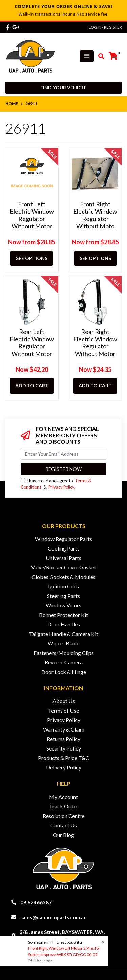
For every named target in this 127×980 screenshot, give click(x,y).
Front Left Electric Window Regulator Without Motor (32, 215)
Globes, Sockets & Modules (63, 577)
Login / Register (105, 27)
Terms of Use (63, 710)
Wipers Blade (63, 643)
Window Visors (63, 605)
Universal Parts (63, 558)
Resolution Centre (63, 816)
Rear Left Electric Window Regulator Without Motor (32, 343)
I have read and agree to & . (56, 484)
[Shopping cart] (113, 56)
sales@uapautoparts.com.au (54, 917)
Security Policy (64, 748)
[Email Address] (63, 454)
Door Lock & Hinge (64, 672)
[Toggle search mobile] (99, 56)
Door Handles (64, 624)
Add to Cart (32, 386)
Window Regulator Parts (63, 539)
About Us (64, 701)
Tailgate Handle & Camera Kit (64, 634)
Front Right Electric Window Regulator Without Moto (95, 215)
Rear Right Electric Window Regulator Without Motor (95, 343)
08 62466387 (36, 902)
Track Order (64, 806)
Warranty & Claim (64, 729)
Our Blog (63, 835)
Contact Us (64, 825)
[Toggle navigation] (87, 56)
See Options (32, 258)
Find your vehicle (63, 88)
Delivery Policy (64, 767)
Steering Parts (63, 596)
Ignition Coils (63, 586)
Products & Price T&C (63, 758)
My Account (63, 797)
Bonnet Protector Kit (63, 615)
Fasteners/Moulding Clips (64, 653)
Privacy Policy (61, 487)
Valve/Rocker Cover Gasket (64, 567)
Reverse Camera (64, 662)
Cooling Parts (64, 548)
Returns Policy (63, 739)
